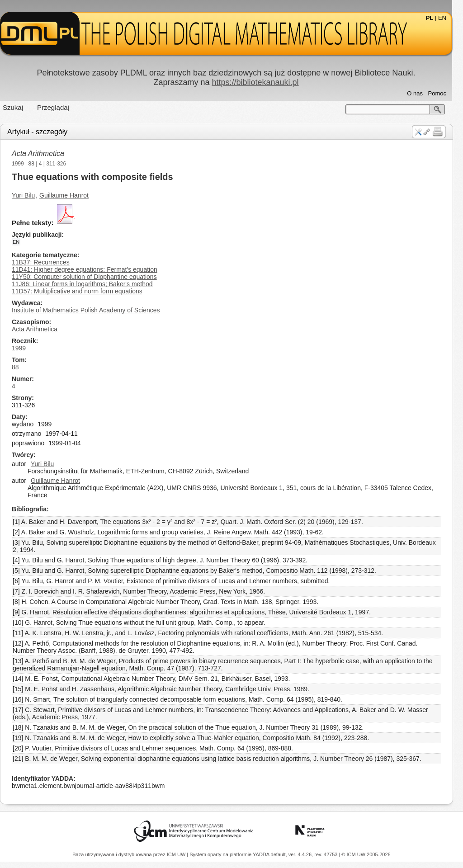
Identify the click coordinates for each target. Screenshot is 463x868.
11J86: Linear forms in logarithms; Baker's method (88, 284)
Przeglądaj (59, 107)
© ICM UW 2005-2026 (366, 854)
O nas (420, 93)
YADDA (262, 854)
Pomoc (443, 93)
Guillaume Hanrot (69, 195)
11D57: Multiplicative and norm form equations (83, 291)
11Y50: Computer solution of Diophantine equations (90, 277)
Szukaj (18, 107)
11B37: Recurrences (46, 262)
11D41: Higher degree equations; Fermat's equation (90, 269)
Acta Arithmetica (43, 153)
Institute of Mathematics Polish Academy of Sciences (91, 310)
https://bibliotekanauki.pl (260, 82)
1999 (23, 164)
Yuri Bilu (29, 195)
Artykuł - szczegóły (43, 132)
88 (37, 164)
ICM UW (177, 854)
